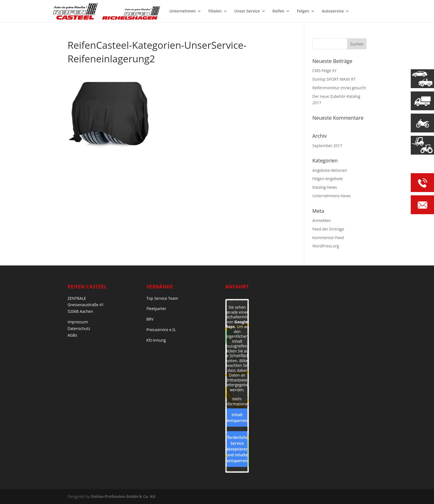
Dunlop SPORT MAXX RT (334, 79)
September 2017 (327, 146)
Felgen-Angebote (328, 179)
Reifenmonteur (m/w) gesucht (339, 88)
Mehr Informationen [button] (237, 401)
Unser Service (247, 11)
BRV (150, 319)
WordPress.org (326, 246)
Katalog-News (325, 187)
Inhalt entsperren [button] (237, 418)
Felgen (303, 11)
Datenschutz (79, 328)
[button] (12, 492)
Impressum (78, 322)
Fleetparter (156, 309)
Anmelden (322, 220)
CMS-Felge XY (325, 71)
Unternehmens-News (332, 196)
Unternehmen (183, 11)
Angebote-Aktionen (330, 170)
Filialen (215, 11)
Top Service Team (162, 298)
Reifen (278, 11)
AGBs (72, 335)
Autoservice (333, 11)
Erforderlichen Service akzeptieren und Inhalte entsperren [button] (237, 449)
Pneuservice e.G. (161, 330)
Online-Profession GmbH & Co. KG (123, 496)
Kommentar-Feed (328, 238)
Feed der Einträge (328, 229)
